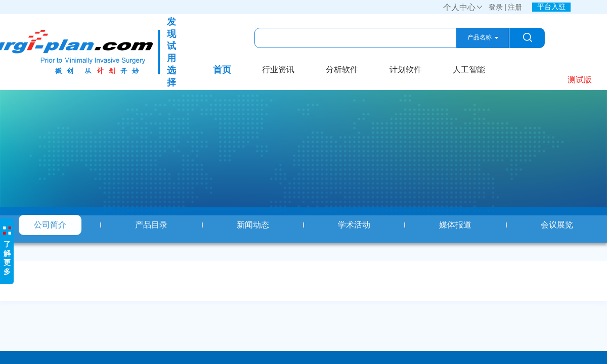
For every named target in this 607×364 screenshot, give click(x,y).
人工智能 (469, 70)
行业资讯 (278, 70)
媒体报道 (455, 225)
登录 (496, 7)
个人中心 (463, 7)
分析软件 (342, 70)
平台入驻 (551, 7)
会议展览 (557, 225)
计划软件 (406, 70)
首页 (222, 70)
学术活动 (354, 225)
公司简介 (50, 225)
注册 (515, 7)
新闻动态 (253, 225)
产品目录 (151, 225)
